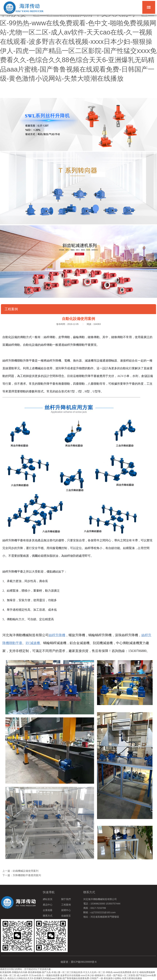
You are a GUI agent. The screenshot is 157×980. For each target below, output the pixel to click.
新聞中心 (66, 910)
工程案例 (66, 905)
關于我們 (66, 899)
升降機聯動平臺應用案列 (27, 875)
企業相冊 (48, 910)
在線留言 (66, 916)
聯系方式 (48, 916)
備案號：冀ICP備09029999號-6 (78, 962)
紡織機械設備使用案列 (26, 871)
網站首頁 (48, 899)
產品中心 (48, 905)
